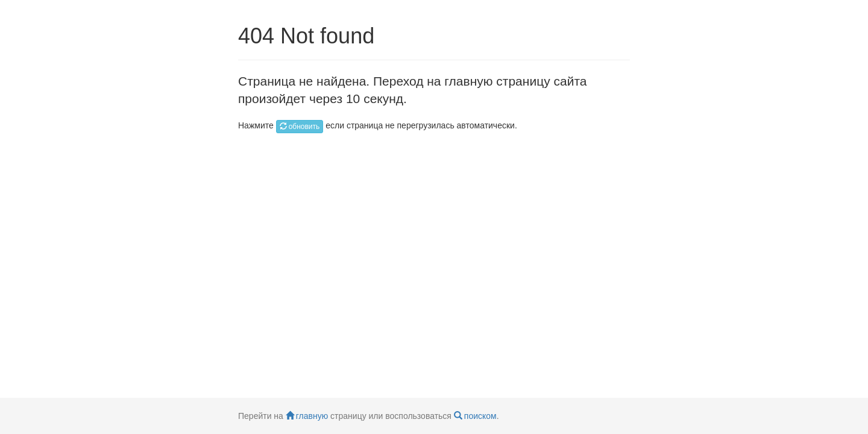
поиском (475, 416)
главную (307, 416)
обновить (300, 127)
